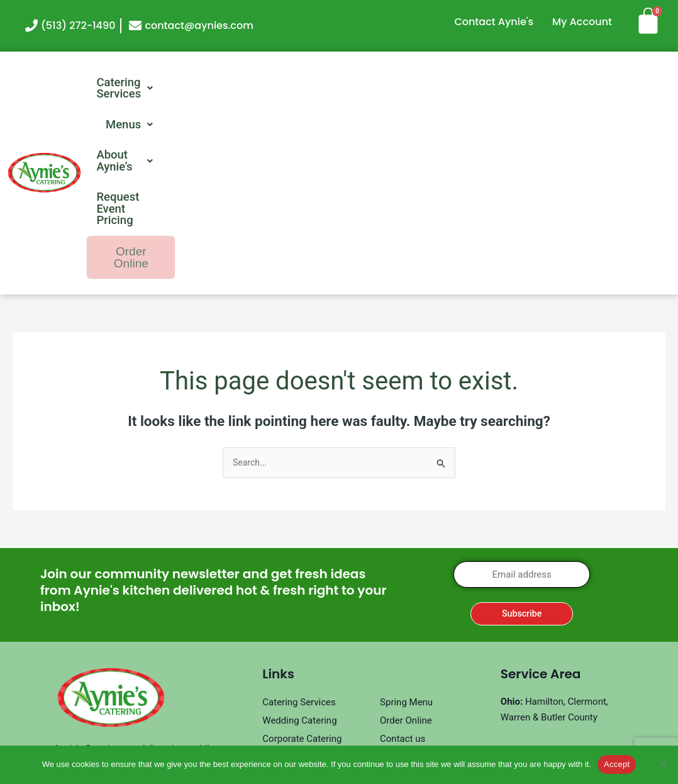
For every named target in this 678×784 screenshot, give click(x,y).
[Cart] (653, 20)
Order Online (606, 115)
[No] (662, 764)
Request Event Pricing (579, 83)
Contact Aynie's (494, 22)
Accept (617, 764)
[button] (230, 83)
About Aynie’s (442, 83)
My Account (582, 22)
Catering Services (230, 83)
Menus (342, 83)
